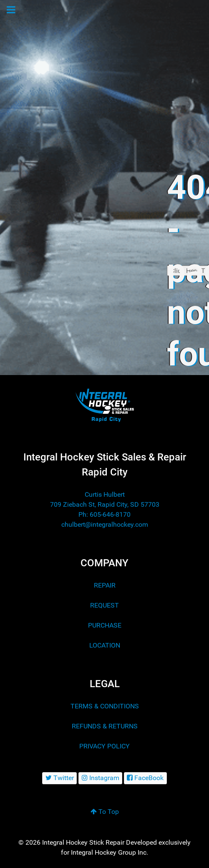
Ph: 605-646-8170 (104, 514)
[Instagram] (100, 778)
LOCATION (105, 645)
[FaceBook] (145, 778)
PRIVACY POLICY (104, 746)
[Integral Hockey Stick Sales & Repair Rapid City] (105, 405)
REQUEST (104, 605)
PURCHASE (105, 625)
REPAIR (105, 585)
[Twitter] (59, 778)
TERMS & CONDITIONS (105, 706)
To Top (105, 812)
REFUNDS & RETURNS (105, 726)
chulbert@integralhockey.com (105, 524)
